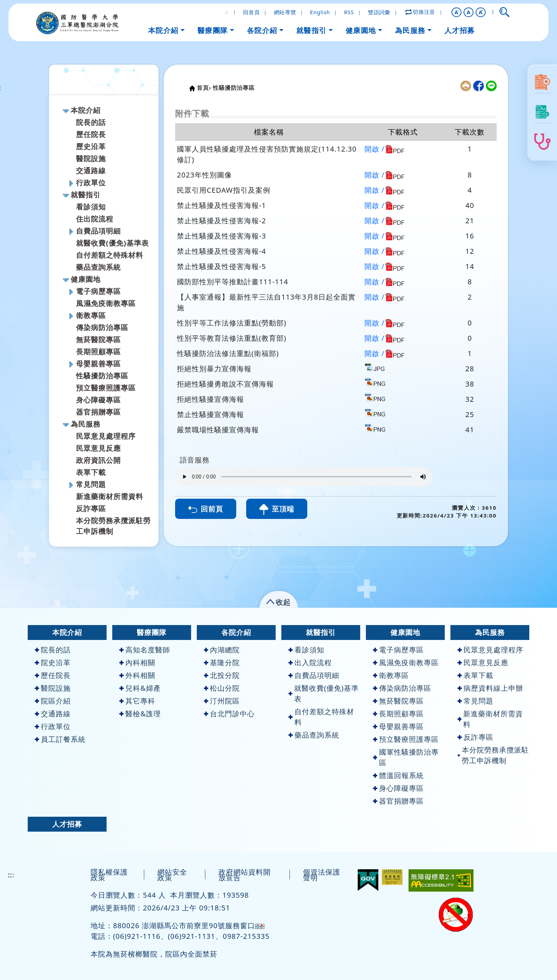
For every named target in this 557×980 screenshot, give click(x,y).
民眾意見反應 (98, 448)
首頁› (204, 88)
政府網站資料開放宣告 (245, 875)
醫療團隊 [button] (213, 30)
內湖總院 (222, 650)
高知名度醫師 (145, 650)
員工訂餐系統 (60, 739)
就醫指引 (86, 195)
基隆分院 (222, 663)
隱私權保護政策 (109, 875)
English (320, 12)
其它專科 (137, 701)
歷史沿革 (91, 146)
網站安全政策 (172, 875)
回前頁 (206, 509)
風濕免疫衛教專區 (106, 303)
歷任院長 (91, 134)
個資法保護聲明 (322, 875)
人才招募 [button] (460, 30)
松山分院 (222, 688)
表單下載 (91, 472)
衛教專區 (91, 315)
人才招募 (67, 824)
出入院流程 (310, 663)
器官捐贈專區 (98, 412)
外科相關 (137, 675)
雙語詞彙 (379, 12)
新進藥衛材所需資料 (110, 496)
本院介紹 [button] (163, 30)
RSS (349, 12)
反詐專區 (91, 508)
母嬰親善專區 (98, 364)
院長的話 (91, 122)
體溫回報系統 (398, 775)
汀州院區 (222, 701)
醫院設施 (91, 158)
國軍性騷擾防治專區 (406, 757)
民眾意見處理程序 (106, 436)
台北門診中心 (229, 714)
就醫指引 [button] (312, 30)
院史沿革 (53, 663)
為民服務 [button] (410, 30)
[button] (456, 12)
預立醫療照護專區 (106, 388)
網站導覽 (285, 12)
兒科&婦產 (140, 688)
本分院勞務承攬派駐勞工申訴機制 (493, 755)
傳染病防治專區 (102, 327)
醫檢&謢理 (140, 714)
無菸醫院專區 (98, 340)
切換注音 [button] (421, 12)
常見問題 (91, 484)
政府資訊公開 (98, 460)
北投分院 (222, 675)
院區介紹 (53, 701)
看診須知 (91, 207)
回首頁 (251, 12)
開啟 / (375, 149)
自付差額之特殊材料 (110, 255)
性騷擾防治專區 (102, 376)
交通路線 (91, 171)
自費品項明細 (98, 231)
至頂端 (277, 510)
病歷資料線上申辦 (490, 688)
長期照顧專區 (98, 352)
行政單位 (91, 183)
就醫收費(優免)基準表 (112, 243)
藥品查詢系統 (98, 267)
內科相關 (137, 663)
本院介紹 (86, 110)
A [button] (468, 12)
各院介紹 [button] (262, 30)
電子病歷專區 (98, 291)
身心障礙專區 (98, 400)
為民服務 (86, 424)
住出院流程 (95, 219)
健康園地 (86, 279)
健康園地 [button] (361, 30)
